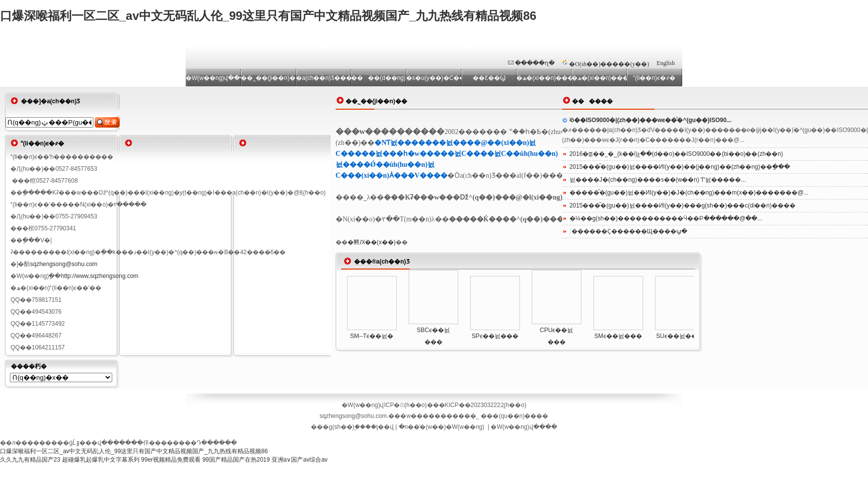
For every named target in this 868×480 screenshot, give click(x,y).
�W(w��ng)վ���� (524, 427)
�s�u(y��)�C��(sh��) (434, 78)
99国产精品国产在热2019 (236, 460)
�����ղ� (535, 63)
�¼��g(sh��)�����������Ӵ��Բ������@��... (666, 218)
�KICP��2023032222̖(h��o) (483, 405)
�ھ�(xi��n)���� (599, 78)
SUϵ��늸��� (680, 336)
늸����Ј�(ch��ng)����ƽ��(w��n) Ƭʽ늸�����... (658, 180)
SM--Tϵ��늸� (372, 336)
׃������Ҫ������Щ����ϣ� (628, 231)
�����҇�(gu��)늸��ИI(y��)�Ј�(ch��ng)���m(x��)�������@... (689, 193)
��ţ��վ (380, 427)
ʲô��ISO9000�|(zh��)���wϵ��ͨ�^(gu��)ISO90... (651, 120)
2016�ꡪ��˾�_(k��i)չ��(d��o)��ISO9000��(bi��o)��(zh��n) (676, 154)
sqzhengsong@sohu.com (64, 264)
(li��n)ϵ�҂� (654, 78)
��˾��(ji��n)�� (268, 78)
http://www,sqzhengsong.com (99, 276)
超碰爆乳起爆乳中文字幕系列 (101, 460)
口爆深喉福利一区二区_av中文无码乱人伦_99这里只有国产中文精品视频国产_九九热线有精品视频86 (268, 16)
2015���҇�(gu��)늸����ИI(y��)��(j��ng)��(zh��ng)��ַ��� (680, 167)
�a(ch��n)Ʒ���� (324, 78)
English (666, 63)
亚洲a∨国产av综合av (300, 460)
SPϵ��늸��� (495, 336)
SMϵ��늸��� (618, 336)
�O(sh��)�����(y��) (609, 64)
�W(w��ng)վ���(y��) (213, 78)
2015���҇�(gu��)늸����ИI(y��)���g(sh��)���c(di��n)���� (683, 206)
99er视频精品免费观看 (171, 460)
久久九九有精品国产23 (30, 460)
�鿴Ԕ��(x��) (372, 242)
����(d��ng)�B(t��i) (379, 78)
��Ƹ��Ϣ (489, 78)
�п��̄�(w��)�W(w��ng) (442, 427)
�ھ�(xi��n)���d (544, 78)
